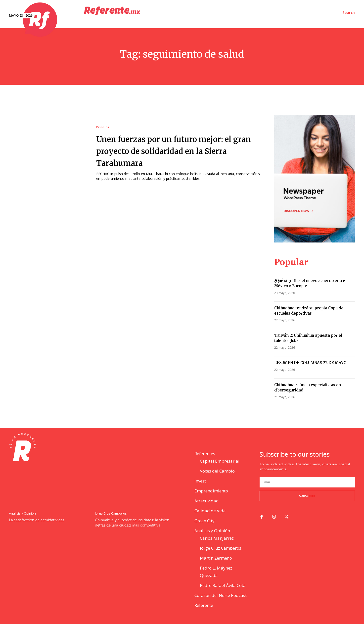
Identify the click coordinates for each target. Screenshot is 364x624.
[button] (349, 13)
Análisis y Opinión (22, 513)
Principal (103, 127)
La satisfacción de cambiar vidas (37, 520)
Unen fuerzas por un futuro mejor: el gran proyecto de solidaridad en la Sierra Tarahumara (179, 150)
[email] (307, 482)
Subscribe (307, 496)
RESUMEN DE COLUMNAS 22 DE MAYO (310, 363)
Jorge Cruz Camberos (111, 513)
